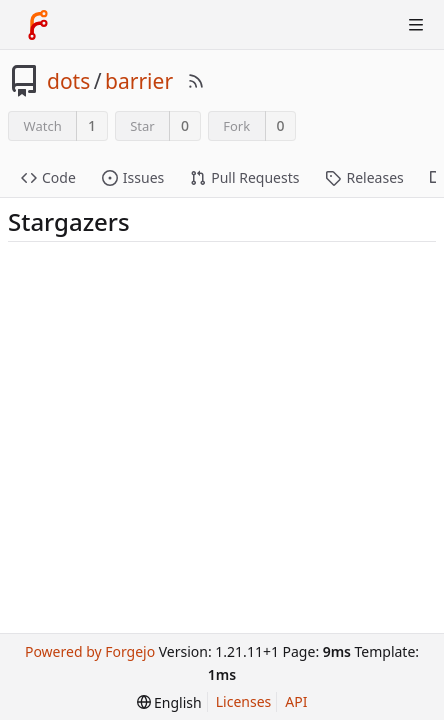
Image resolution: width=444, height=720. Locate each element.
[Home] (38, 25)
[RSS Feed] (196, 81)
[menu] (169, 702)
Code (48, 177)
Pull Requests (244, 177)
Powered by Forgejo (90, 651)
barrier (139, 81)
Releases (364, 177)
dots (68, 81)
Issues (133, 177)
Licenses (244, 701)
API (296, 701)
